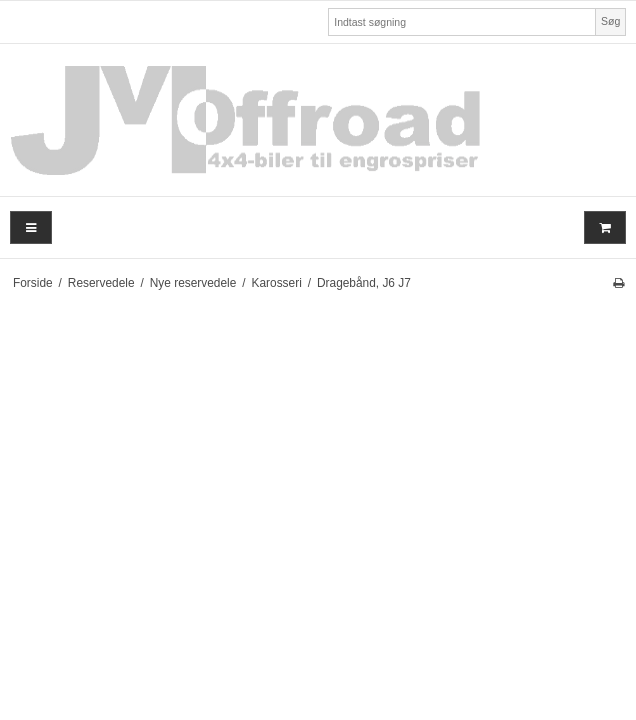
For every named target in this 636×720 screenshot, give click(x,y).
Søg (610, 21)
